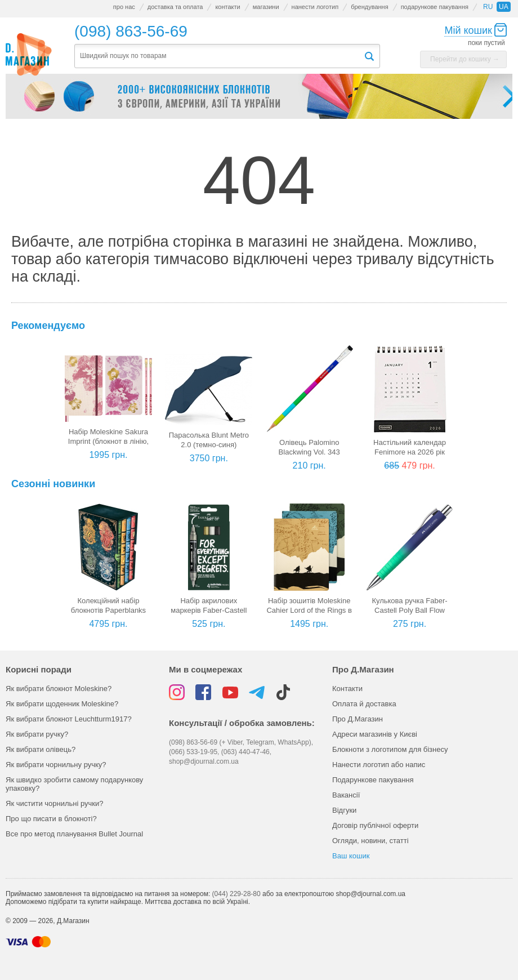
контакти (227, 7)
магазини (266, 7)
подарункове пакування (435, 7)
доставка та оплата (175, 7)
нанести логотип (315, 7)
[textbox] (219, 56)
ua (504, 7)
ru (488, 7)
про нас (124, 7)
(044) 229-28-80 (236, 894)
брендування (369, 7)
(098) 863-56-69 (131, 31)
